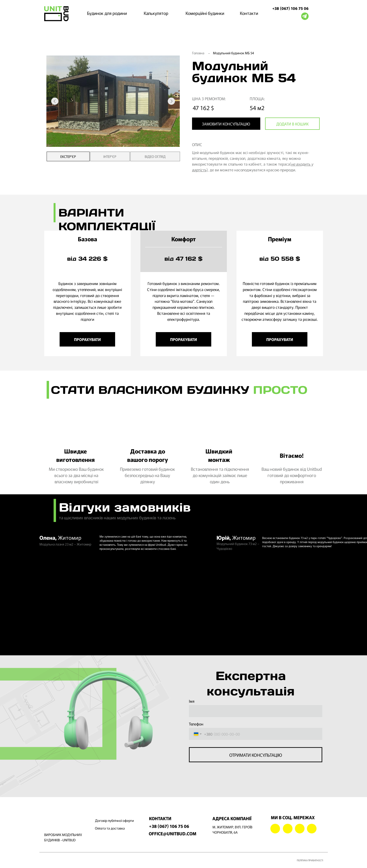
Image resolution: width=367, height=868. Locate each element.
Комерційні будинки (205, 13)
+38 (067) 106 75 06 (290, 8)
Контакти (249, 13)
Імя (192, 700)
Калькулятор (156, 13)
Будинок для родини (107, 13)
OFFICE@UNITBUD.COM (173, 832)
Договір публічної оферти (114, 819)
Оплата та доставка (110, 827)
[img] (56, 14)
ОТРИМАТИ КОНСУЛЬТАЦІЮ (256, 753)
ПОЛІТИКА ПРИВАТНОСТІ (310, 859)
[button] (226, 124)
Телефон (196, 723)
